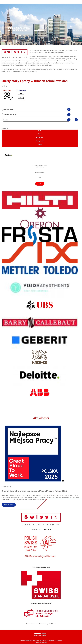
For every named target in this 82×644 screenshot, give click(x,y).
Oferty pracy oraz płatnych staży (41, 529)
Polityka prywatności (41, 642)
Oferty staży (7, 91)
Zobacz (40, 184)
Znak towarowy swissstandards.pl (41, 603)
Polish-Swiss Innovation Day (41, 567)
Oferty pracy (22, 91)
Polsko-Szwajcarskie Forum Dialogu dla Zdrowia (41, 624)
